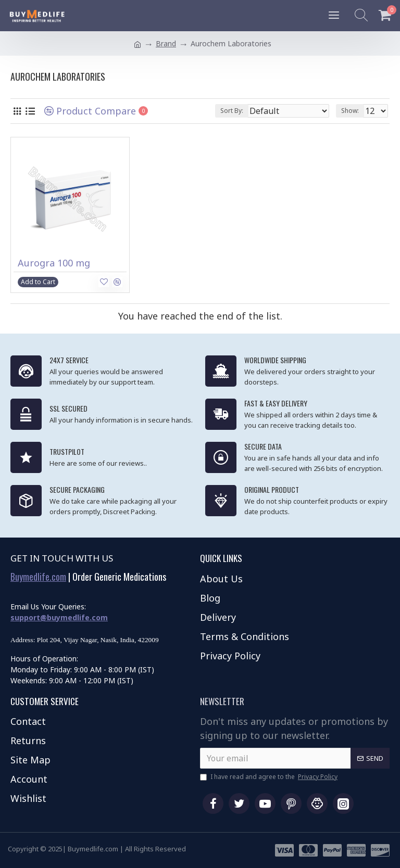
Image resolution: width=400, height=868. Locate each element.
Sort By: (232, 111)
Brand (166, 43)
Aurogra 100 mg (54, 263)
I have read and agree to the (270, 777)
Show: (350, 111)
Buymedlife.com (38, 577)
